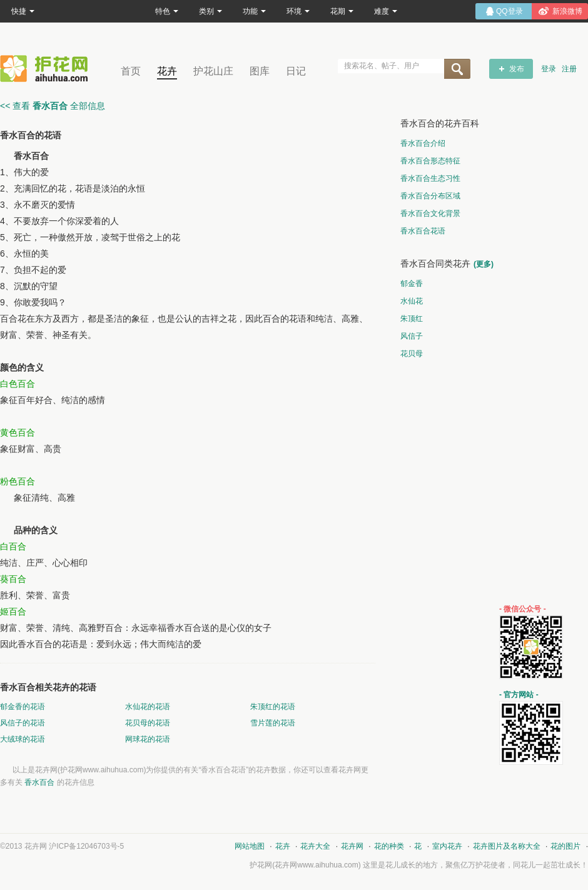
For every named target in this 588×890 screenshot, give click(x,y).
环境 (298, 11)
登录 (549, 69)
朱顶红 (412, 319)
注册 (569, 69)
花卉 (167, 71)
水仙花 (412, 301)
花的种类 (389, 846)
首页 (131, 71)
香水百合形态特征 (430, 161)
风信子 (412, 336)
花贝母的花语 (148, 723)
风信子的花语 (23, 723)
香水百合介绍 (423, 143)
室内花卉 (447, 846)
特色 (167, 11)
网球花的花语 (148, 739)
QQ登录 (509, 11)
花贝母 (412, 354)
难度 (386, 11)
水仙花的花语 (148, 707)
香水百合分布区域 (430, 196)
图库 (260, 71)
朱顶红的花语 (273, 707)
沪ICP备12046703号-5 (86, 846)
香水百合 (39, 782)
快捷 (23, 11)
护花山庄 (213, 71)
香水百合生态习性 (430, 178)
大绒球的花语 (23, 739)
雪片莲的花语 (273, 723)
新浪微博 (567, 11)
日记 (296, 71)
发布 (517, 69)
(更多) (484, 264)
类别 (210, 11)
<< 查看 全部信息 (53, 106)
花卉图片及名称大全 (507, 846)
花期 (342, 11)
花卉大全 (315, 846)
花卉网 (47, 69)
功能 (254, 11)
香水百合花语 (423, 231)
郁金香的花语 (23, 707)
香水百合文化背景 (430, 213)
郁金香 (412, 284)
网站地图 (250, 846)
